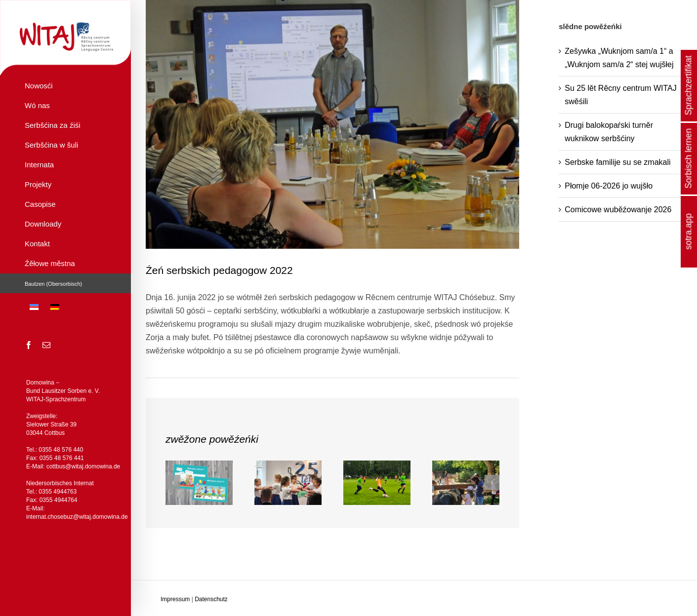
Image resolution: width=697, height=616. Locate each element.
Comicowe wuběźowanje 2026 (618, 210)
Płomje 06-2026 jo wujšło (609, 186)
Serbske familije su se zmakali (617, 162)
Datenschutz (211, 599)
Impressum (175, 599)
